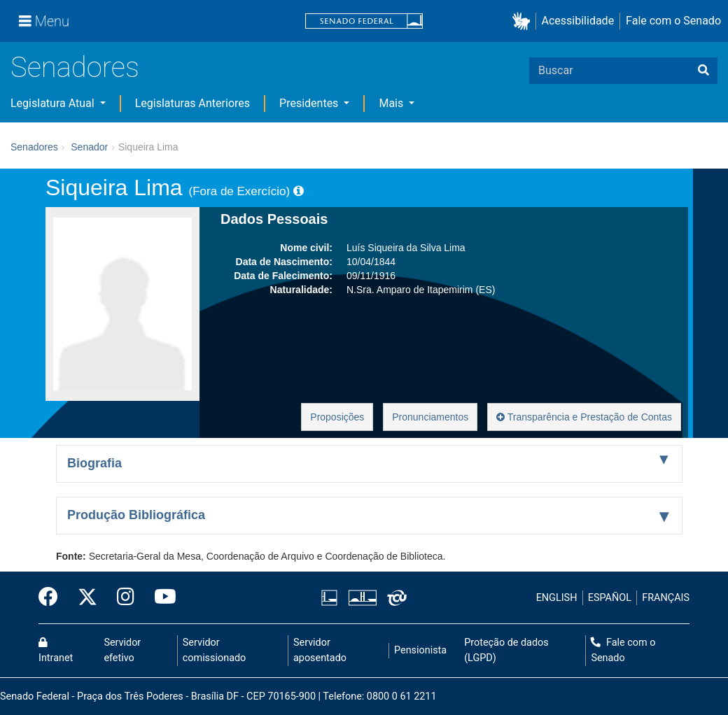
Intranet (56, 651)
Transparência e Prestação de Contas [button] (584, 417)
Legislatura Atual (54, 103)
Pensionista (420, 650)
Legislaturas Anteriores (192, 103)
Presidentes (310, 103)
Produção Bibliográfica (136, 515)
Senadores (75, 68)
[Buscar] (703, 71)
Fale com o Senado (673, 21)
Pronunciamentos (430, 417)
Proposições (337, 417)
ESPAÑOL (610, 598)
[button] (524, 21)
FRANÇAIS (666, 598)
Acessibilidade (578, 21)
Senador (89, 147)
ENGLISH (557, 598)
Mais (392, 103)
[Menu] (44, 21)
